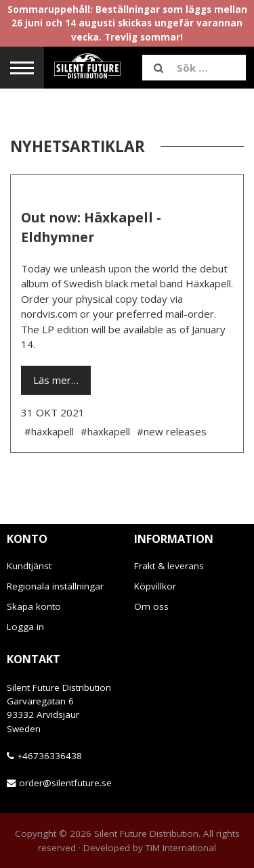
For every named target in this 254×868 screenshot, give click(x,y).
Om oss (151, 606)
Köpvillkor (155, 586)
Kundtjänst (29, 566)
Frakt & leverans (169, 566)
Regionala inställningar (55, 586)
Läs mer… (56, 380)
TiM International (181, 848)
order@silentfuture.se (65, 783)
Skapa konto (34, 606)
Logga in (25, 627)
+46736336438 (49, 756)
